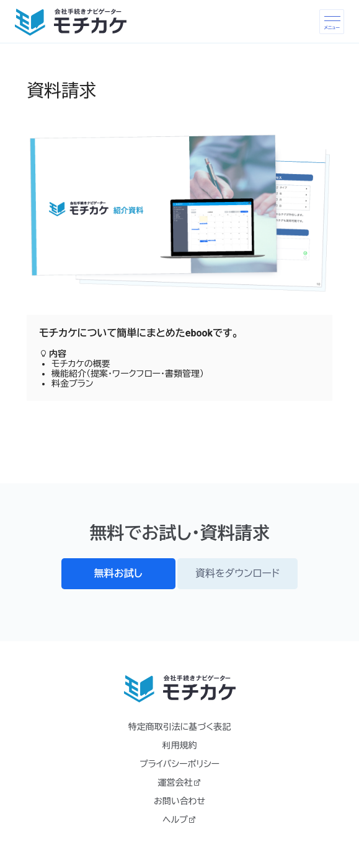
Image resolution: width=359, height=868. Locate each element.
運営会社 (180, 783)
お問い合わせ (179, 801)
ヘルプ (179, 820)
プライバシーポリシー (179, 764)
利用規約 (180, 745)
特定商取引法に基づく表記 (179, 727)
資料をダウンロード (237, 573)
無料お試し (118, 573)
